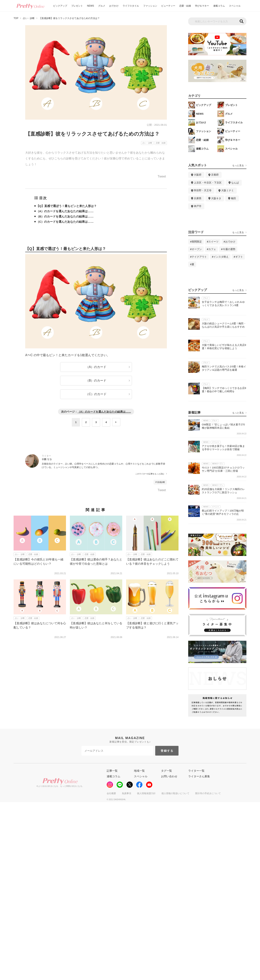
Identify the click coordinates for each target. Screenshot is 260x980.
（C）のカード (96, 394)
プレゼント (77, 6)
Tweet (162, 177)
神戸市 (198, 206)
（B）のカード (96, 380)
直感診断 (161, 482)
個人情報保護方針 (146, 793)
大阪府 (198, 175)
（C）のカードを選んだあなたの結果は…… (65, 222)
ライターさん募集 (199, 776)
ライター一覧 (196, 771)
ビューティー (168, 6)
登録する (167, 751)
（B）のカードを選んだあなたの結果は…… (65, 216)
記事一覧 (112, 771)
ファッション (150, 6)
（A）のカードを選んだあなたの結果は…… (65, 211)
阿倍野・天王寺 (203, 190)
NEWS (91, 6)
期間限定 (197, 242)
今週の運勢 (229, 249)
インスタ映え (221, 257)
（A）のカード (96, 367)
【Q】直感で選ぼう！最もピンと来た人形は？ (67, 206)
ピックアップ (60, 6)
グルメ (102, 6)
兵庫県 (198, 198)
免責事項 (127, 793)
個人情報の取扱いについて (175, 793)
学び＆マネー (202, 6)
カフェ (212, 249)
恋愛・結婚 (185, 6)
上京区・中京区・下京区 (208, 183)
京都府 (215, 175)
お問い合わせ (169, 776)
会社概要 (111, 793)
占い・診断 (29, 18)
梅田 (233, 198)
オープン (197, 249)
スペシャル (235, 6)
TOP (16, 18)
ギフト (239, 257)
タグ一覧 (166, 771)
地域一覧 (139, 771)
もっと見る (238, 165)
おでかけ (114, 6)
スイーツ (213, 242)
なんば (235, 183)
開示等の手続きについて (208, 793)
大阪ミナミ (227, 190)
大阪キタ (216, 198)
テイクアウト (199, 257)
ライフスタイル (131, 6)
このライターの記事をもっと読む (150, 474)
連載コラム (219, 6)
